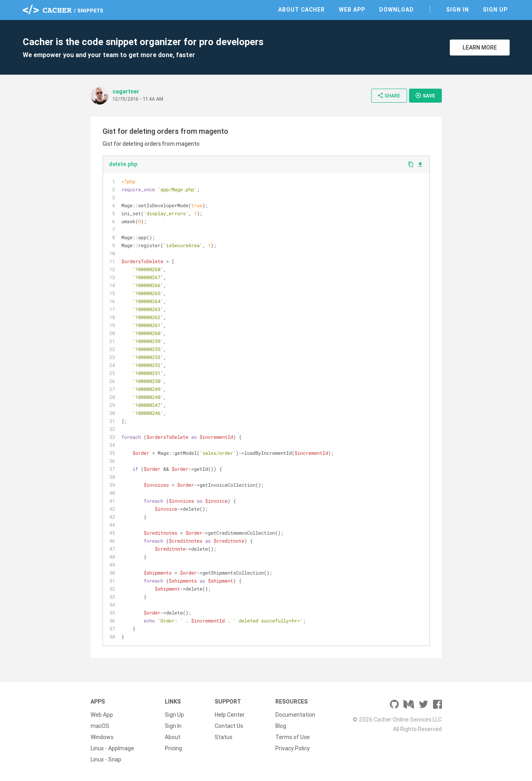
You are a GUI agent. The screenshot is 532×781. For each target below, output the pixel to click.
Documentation (295, 715)
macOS (100, 726)
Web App (352, 10)
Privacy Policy (293, 748)
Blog (281, 726)
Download (397, 10)
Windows (102, 737)
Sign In (458, 10)
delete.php (123, 164)
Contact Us (229, 726)
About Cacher (302, 10)
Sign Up (495, 10)
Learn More (480, 48)
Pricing (173, 748)
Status (223, 737)
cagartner (126, 91)
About (173, 737)
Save (425, 95)
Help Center (230, 715)
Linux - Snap (106, 759)
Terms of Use (293, 737)
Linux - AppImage (112, 748)
